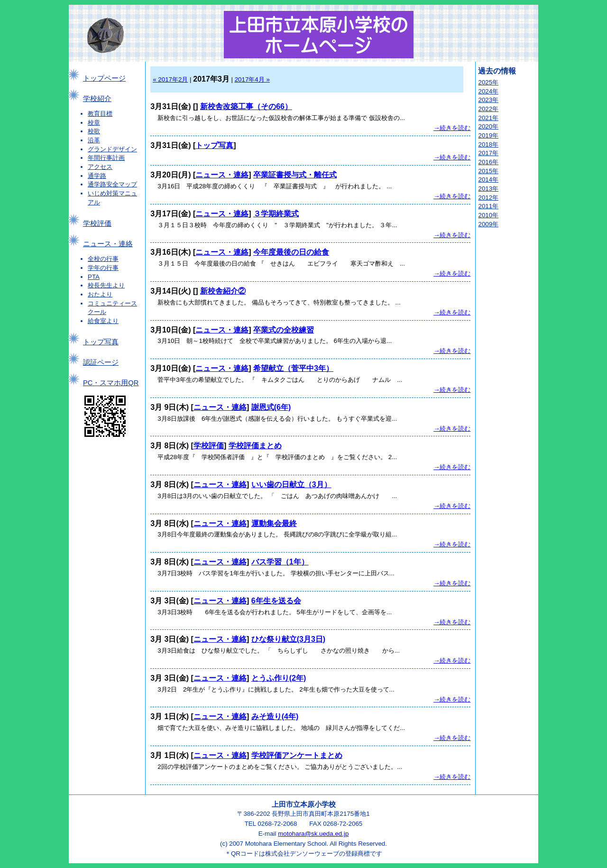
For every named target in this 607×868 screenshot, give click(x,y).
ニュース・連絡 (108, 244)
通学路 (97, 176)
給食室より (103, 321)
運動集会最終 (274, 523)
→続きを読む (452, 128)
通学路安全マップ (112, 184)
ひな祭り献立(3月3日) (288, 639)
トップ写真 (101, 342)
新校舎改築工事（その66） (246, 106)
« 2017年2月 (170, 79)
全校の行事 (103, 259)
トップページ (104, 78)
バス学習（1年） (280, 562)
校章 (94, 123)
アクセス (100, 167)
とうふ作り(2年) (279, 678)
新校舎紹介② (223, 291)
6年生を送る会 (276, 601)
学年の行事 (103, 268)
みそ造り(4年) (275, 716)
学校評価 (97, 223)
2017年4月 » (252, 79)
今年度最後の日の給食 (291, 252)
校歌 (94, 131)
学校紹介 (97, 99)
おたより (100, 294)
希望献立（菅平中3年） (293, 368)
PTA (94, 277)
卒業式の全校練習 (284, 330)
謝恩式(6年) (271, 407)
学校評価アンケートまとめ (297, 755)
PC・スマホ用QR (111, 383)
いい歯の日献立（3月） (291, 485)
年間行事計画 (106, 158)
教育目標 (100, 114)
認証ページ (101, 362)
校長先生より (106, 285)
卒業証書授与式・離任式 (295, 175)
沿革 (94, 140)
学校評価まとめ (255, 446)
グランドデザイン (112, 149)
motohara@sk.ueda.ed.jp (313, 834)
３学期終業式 (276, 214)
